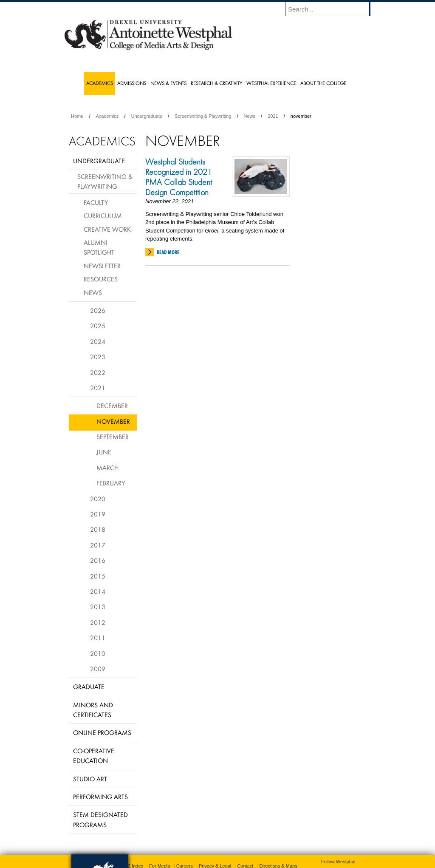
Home (77, 116)
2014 (98, 591)
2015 (98, 576)
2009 (98, 669)
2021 (273, 116)
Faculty (96, 202)
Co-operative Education (94, 756)
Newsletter (102, 266)
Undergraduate (146, 116)
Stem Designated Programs (100, 819)
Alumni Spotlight (99, 247)
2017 (98, 545)
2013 (98, 607)
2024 (98, 341)
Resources (101, 279)
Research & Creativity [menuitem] (216, 83)
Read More (168, 252)
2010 (98, 653)
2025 (98, 326)
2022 (98, 372)
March (107, 468)
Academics (107, 116)
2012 (98, 622)
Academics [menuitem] (100, 83)
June (104, 452)
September (113, 437)
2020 (98, 499)
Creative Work (107, 229)
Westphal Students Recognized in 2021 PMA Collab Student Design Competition (179, 177)
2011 (98, 638)
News (250, 116)
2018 (98, 529)
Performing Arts (100, 797)
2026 (98, 310)
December (112, 406)
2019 (98, 514)
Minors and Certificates (93, 710)
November (113, 421)
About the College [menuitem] (323, 83)
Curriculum (103, 216)
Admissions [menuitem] (132, 83)
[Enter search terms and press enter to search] (332, 9)
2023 (98, 357)
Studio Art (90, 779)
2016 (98, 560)
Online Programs (102, 732)
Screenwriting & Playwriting (203, 116)
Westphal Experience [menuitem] (271, 83)
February (111, 483)
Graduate (89, 686)
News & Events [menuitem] (168, 83)
